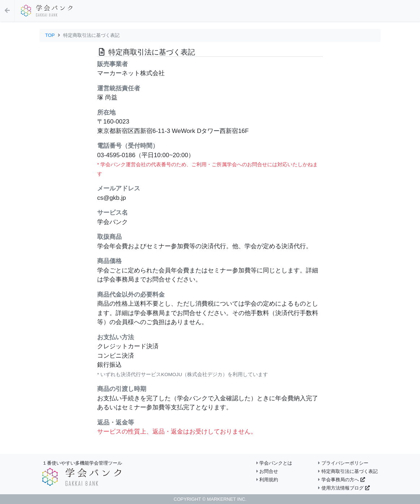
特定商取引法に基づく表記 (348, 471)
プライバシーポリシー (343, 463)
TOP (50, 35)
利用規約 (267, 480)
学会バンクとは (274, 463)
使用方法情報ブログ (344, 488)
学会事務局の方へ (341, 480)
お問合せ (267, 471)
